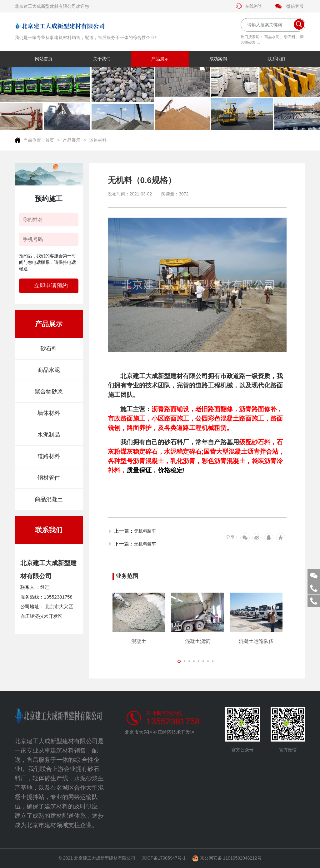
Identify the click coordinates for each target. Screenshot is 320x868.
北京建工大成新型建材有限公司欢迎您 (52, 6)
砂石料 (290, 37)
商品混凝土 (49, 499)
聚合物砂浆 (49, 392)
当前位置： (34, 140)
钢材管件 (49, 478)
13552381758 (173, 722)
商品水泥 (272, 37)
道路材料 (98, 140)
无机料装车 (145, 531)
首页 (50, 140)
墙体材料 (49, 413)
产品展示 (72, 140)
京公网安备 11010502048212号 (227, 859)
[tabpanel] (139, 618)
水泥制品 (49, 435)
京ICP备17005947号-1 (164, 858)
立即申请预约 (51, 286)
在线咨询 (249, 6)
